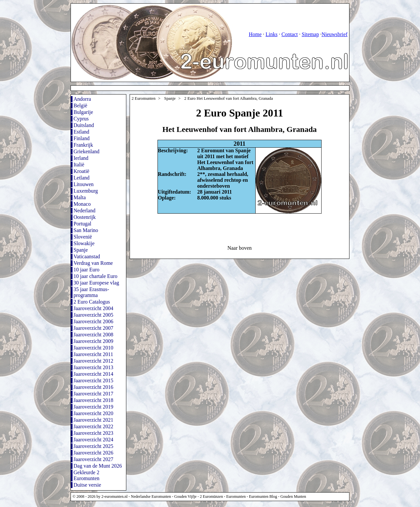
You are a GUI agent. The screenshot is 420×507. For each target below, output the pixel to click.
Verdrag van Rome (93, 263)
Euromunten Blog (263, 496)
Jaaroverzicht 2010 (93, 348)
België (80, 106)
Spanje (81, 250)
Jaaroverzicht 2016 (93, 387)
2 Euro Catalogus (92, 302)
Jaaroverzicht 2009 (93, 341)
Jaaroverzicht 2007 (93, 328)
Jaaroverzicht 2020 (93, 413)
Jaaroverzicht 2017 (93, 394)
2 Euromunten (144, 98)
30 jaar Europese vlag (96, 283)
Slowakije (84, 243)
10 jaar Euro (86, 270)
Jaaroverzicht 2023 (93, 433)
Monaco (82, 204)
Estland (81, 132)
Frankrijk (83, 145)
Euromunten (236, 496)
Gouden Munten (293, 496)
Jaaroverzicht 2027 (93, 459)
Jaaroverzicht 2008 (93, 335)
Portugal (82, 224)
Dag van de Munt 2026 (98, 466)
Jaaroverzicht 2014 (93, 374)
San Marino (86, 230)
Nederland (84, 211)
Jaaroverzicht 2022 (93, 426)
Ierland (81, 158)
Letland (82, 178)
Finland (82, 138)
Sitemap (310, 34)
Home (255, 34)
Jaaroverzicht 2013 (93, 367)
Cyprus (81, 119)
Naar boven (240, 248)
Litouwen (84, 184)
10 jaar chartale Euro (95, 276)
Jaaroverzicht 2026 (93, 453)
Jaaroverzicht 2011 (93, 354)
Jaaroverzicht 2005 (93, 315)
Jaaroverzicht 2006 (93, 321)
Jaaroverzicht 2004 (93, 308)
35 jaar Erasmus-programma (91, 292)
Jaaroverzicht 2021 (93, 420)
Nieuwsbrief (335, 34)
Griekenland (86, 151)
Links (271, 34)
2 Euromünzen (211, 496)
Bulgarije (83, 112)
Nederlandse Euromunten (151, 496)
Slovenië (83, 237)
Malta (80, 197)
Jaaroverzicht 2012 (93, 361)
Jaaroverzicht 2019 (93, 407)
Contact (290, 34)
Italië (79, 165)
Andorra (82, 99)
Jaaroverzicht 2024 (93, 440)
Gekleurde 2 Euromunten (86, 475)
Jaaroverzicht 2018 (93, 400)
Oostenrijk (85, 217)
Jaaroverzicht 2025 (93, 446)
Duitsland (84, 125)
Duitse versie (87, 485)
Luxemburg (86, 191)
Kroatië (81, 171)
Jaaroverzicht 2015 (93, 380)
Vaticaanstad (87, 256)
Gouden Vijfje (185, 496)
